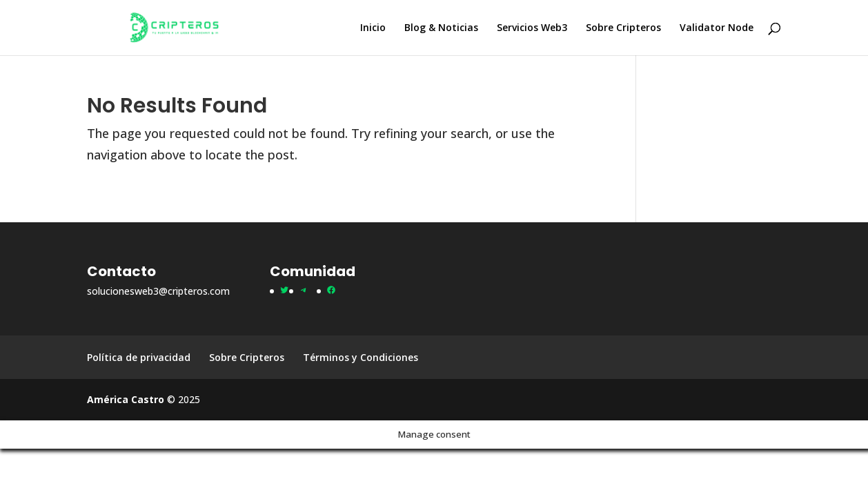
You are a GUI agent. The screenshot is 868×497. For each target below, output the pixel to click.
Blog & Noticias (441, 28)
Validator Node (717, 28)
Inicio (373, 28)
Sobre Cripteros (623, 28)
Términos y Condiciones (361, 357)
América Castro (126, 399)
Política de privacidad (139, 357)
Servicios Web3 (532, 28)
